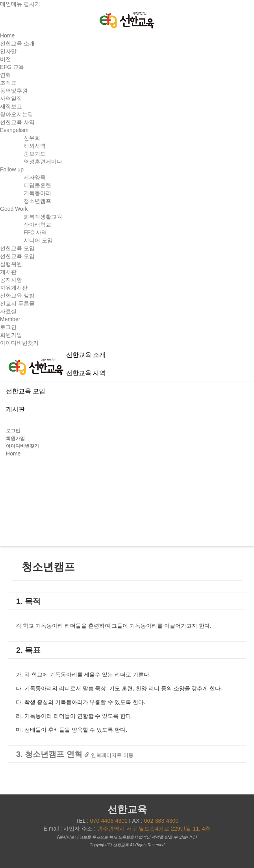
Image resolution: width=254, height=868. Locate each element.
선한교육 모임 (17, 256)
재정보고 (11, 106)
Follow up (12, 169)
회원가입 (11, 335)
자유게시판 (14, 288)
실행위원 (11, 264)
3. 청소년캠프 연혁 (75, 754)
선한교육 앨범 (17, 296)
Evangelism (14, 130)
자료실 (8, 311)
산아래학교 (37, 225)
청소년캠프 (37, 201)
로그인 (8, 327)
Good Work (14, 209)
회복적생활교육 (43, 217)
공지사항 (11, 280)
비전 (6, 59)
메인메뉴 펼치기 (20, 4)
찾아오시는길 (17, 114)
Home (7, 35)
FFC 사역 (35, 232)
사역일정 (11, 99)
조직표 (8, 83)
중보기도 (35, 154)
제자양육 (35, 177)
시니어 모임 (38, 240)
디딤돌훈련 (37, 185)
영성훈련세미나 (43, 162)
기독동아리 (37, 193)
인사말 (8, 51)
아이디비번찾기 (19, 343)
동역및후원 (14, 91)
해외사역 (35, 146)
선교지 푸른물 (17, 303)
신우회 (32, 138)
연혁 (6, 75)
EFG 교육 (12, 67)
